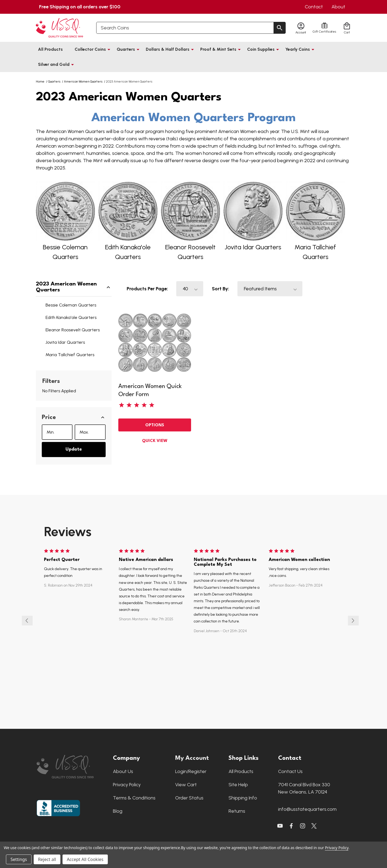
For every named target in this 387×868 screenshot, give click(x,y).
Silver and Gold (54, 64)
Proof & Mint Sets (218, 49)
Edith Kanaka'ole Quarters (71, 317)
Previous (27, 621)
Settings (19, 859)
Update (74, 449)
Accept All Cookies (85, 859)
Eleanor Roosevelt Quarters (73, 330)
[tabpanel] (228, 621)
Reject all (47, 859)
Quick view (155, 441)
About (338, 7)
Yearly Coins (298, 49)
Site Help (238, 785)
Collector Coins (90, 49)
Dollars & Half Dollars (168, 49)
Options (155, 425)
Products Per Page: (147, 289)
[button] (74, 417)
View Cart (186, 785)
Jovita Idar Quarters (253, 247)
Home (40, 81)
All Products (50, 49)
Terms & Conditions (134, 799)
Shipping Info (243, 799)
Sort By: (220, 289)
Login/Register (191, 772)
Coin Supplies (261, 49)
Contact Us (290, 772)
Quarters (126, 49)
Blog (118, 812)
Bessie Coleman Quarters (71, 305)
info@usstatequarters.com (307, 810)
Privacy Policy (127, 785)
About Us (123, 772)
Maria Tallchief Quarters (70, 355)
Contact (314, 7)
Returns (237, 812)
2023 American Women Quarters (74, 287)
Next (353, 621)
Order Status (189, 799)
